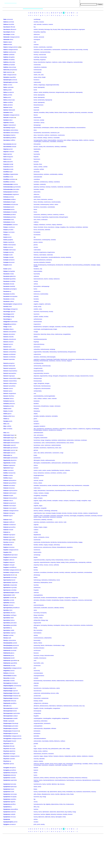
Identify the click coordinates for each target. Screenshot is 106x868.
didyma (11, 329)
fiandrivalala (57, 359)
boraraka (64, 513)
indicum (12, 398)
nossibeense (12, 525)
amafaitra (36, 516)
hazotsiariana (37, 443)
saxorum (13, 450)
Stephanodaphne (8, 686)
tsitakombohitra (61, 681)
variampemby (82, 562)
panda (67, 92)
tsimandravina (50, 147)
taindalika (36, 416)
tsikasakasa (37, 411)
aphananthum (13, 480)
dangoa (40, 749)
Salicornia (6, 70)
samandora (84, 112)
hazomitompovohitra (60, 490)
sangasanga (42, 85)
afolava (36, 85)
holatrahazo (42, 225)
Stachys (6, 635)
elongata (13, 202)
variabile (15, 718)
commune (15, 225)
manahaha (58, 327)
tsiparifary (43, 32)
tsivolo (58, 580)
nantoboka (54, 440)
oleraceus (11, 542)
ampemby (48, 560)
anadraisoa (37, 359)
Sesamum (6, 398)
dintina (42, 778)
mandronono (37, 291)
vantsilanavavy (44, 182)
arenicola (15, 80)
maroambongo (78, 764)
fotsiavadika (46, 352)
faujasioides (12, 359)
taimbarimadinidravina (40, 260)
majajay (80, 542)
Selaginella (7, 322)
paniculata (15, 82)
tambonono (57, 279)
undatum (15, 716)
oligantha (13, 802)
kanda (35, 87)
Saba (5, 19)
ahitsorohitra (37, 192)
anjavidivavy (37, 721)
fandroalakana (37, 633)
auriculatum (12, 485)
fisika (59, 29)
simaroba (90, 112)
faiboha (36, 643)
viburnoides (16, 189)
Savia (5, 154)
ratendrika (42, 759)
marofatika (85, 764)
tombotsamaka (38, 70)
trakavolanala (37, 117)
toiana (67, 625)
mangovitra (74, 600)
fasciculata (13, 784)
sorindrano (53, 473)
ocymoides (14, 588)
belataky (36, 701)
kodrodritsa (41, 615)
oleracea (12, 603)
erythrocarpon (13, 493)
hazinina (36, 809)
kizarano (70, 814)
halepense (12, 562)
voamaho (54, 398)
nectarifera (13, 799)
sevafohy (36, 22)
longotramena (43, 252)
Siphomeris (7, 468)
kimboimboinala (44, 361)
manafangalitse (47, 718)
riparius (10, 391)
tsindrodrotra (77, 625)
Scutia (5, 269)
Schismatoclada (8, 184)
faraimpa (48, 187)
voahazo (45, 398)
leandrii (13, 658)
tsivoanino (46, 373)
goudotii (9, 90)
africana (13, 32)
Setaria (5, 409)
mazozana (36, 120)
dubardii (17, 593)
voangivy (47, 493)
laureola (9, 159)
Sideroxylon (7, 435)
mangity (36, 332)
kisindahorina (48, 429)
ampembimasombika (39, 560)
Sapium (6, 125)
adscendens (12, 334)
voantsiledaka (51, 207)
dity (35, 237)
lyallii (10, 638)
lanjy (47, 620)
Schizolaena (7, 199)
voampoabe (86, 485)
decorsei (14, 144)
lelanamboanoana (38, 105)
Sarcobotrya (7, 128)
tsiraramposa (43, 658)
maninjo (51, 279)
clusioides (13, 778)
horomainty (37, 613)
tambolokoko (14, 458)
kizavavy (62, 784)
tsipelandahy (37, 149)
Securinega (7, 309)
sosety (35, 306)
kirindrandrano (38, 240)
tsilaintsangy (75, 140)
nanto (43, 443)
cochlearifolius (12, 352)
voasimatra (49, 47)
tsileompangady (51, 357)
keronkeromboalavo (39, 648)
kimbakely (71, 778)
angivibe (36, 501)
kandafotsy (46, 92)
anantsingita (37, 329)
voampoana (72, 501)
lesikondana (44, 721)
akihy (35, 794)
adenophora (12, 768)
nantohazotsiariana (50, 443)
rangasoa (69, 361)
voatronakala (37, 250)
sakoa (35, 610)
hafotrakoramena (68, 706)
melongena (12, 513)
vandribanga (37, 19)
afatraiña (36, 112)
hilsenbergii (15, 723)
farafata (41, 545)
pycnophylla (12, 65)
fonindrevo (37, 80)
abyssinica (14, 460)
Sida (5, 424)
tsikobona (62, 128)
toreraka (49, 501)
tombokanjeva (46, 128)
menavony (81, 600)
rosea (12, 220)
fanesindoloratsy (38, 681)
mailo (65, 522)
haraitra (42, 189)
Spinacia (6, 605)
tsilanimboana (37, 754)
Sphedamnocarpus (9, 593)
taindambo (48, 416)
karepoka (36, 162)
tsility (57, 693)
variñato (40, 167)
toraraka (75, 513)
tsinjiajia (36, 266)
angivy (35, 490)
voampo (61, 501)
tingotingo (36, 342)
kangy (42, 440)
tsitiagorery (70, 62)
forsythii (11, 496)
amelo (41, 516)
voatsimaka (50, 255)
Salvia (5, 85)
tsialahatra (36, 52)
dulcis (10, 265)
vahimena (36, 276)
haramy (36, 792)
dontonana (52, 778)
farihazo (51, 756)
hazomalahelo (37, 72)
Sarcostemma (7, 144)
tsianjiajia (93, 265)
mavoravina (40, 135)
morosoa (64, 361)
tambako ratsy (70, 485)
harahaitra (36, 184)
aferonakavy (37, 257)
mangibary (63, 227)
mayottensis (11, 242)
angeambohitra (38, 352)
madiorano (55, 62)
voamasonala (42, 55)
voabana (85, 513)
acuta (8, 424)
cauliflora (13, 199)
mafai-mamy (37, 488)
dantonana (37, 778)
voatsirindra (80, 572)
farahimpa (42, 187)
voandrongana (38, 142)
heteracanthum (13, 498)
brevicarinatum (13, 557)
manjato (52, 406)
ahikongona (37, 625)
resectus (11, 388)
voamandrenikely (78, 62)
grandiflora (13, 138)
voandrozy (56, 215)
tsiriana (72, 443)
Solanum (6, 480)
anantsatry (94, 516)
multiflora (13, 140)
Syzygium (6, 824)
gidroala (36, 450)
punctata (11, 406)
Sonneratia (6, 545)
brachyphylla (11, 271)
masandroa (37, 50)
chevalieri (10, 411)
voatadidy (36, 152)
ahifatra (36, 337)
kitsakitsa (36, 404)
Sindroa (6, 465)
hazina (35, 773)
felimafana (43, 600)
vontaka (36, 532)
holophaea (16, 696)
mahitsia (36, 618)
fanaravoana (37, 406)
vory (35, 746)
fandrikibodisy (55, 470)
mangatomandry (38, 368)
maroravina (60, 140)
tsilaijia (68, 749)
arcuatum (16, 708)
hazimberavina (38, 784)
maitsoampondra (38, 728)
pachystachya (13, 70)
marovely (36, 759)
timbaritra (48, 262)
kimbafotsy (65, 778)
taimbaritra (42, 262)
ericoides (12, 678)
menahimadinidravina (54, 257)
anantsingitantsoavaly (47, 329)
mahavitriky (37, 349)
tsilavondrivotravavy (39, 344)
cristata (12, 274)
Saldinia (6, 52)
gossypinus (11, 363)
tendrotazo (84, 440)
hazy (49, 749)
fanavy (35, 62)
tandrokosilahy (44, 294)
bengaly (54, 513)
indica (11, 112)
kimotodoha (68, 600)
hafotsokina (45, 580)
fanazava (36, 653)
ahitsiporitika (37, 620)
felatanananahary (38, 174)
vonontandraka (88, 572)
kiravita (43, 460)
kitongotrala (41, 383)
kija (48, 792)
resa (35, 393)
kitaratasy (50, 625)
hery (73, 490)
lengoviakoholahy (38, 373)
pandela (36, 744)
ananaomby (37, 645)
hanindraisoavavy (46, 386)
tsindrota (83, 625)
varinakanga (37, 555)
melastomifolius (13, 378)
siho (39, 75)
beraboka (36, 299)
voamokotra (45, 765)
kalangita (52, 327)
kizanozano (52, 92)
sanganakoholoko (38, 723)
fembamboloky (59, 560)
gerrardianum (14, 448)
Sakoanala (6, 37)
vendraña (53, 240)
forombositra (37, 235)
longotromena (51, 252)
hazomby (11, 252)
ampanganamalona (39, 676)
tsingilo (44, 77)
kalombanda (37, 598)
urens (8, 433)
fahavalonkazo (42, 490)
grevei (12, 655)
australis (15, 643)
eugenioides (14, 780)
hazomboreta (41, 62)
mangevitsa (68, 598)
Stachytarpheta (8, 643)
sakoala (36, 37)
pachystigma (13, 289)
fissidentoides (14, 322)
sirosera (36, 247)
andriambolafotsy (45, 693)
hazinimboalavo (71, 780)
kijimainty (53, 814)
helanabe (40, 138)
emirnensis (11, 673)
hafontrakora (52, 706)
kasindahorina (40, 429)
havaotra (62, 470)
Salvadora (6, 77)
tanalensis (13, 812)
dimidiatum (15, 683)
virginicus (13, 633)
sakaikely (44, 520)
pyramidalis (14, 625)
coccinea (10, 85)
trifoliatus (12, 123)
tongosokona (37, 324)
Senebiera (6, 329)
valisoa (36, 167)
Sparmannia (7, 575)
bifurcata (12, 746)
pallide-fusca (11, 416)
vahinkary (57, 147)
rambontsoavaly (45, 349)
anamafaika (47, 516)
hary (64, 764)
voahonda (67, 572)
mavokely (64, 327)
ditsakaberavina (46, 794)
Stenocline (6, 678)
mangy (44, 797)
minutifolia (13, 281)
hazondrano (51, 227)
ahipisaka (36, 683)
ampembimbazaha (45, 562)
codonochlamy (14, 130)
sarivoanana (40, 435)
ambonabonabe (38, 177)
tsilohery (77, 490)
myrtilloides (11, 55)
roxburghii (12, 565)
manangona (37, 39)
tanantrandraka (38, 322)
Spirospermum (8, 608)
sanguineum (16, 194)
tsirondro (56, 572)
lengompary (68, 29)
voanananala (43, 57)
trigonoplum (12, 535)
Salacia (5, 42)
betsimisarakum (15, 443)
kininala (41, 708)
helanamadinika (52, 140)
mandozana (54, 133)
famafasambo (60, 265)
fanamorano (37, 159)
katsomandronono (39, 279)
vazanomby (37, 671)
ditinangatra (37, 460)
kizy (38, 807)
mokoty (100, 764)
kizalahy (65, 814)
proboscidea (12, 62)
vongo (62, 453)
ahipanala (36, 376)
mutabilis (15, 648)
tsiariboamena (78, 485)
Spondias (6, 610)
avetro (40, 470)
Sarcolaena (7, 130)
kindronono (37, 294)
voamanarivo (56, 453)
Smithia (6, 473)
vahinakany (45, 703)
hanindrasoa (89, 359)
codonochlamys (14, 133)
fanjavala (36, 157)
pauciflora (13, 804)
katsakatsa (37, 401)
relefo (64, 749)
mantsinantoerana (39, 638)
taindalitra (42, 416)
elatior (12, 618)
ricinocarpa (14, 577)
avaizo (56, 522)
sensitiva (11, 475)
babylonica (9, 72)
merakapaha (57, 625)
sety (41, 269)
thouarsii (14, 741)
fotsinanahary (53, 352)
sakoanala (41, 37)
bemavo (36, 147)
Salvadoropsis (8, 80)
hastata (10, 107)
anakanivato (37, 693)
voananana (53, 517)
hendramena (37, 520)
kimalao (43, 598)
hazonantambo (46, 133)
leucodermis (11, 92)
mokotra (96, 764)
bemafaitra (42, 112)
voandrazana (53, 135)
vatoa (40, 309)
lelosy (53, 334)
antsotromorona (38, 547)
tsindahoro (37, 424)
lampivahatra (44, 257)
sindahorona (82, 429)
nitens (11, 520)
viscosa (13, 222)
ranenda (36, 480)
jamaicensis (16, 645)
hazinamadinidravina (49, 780)
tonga (63, 645)
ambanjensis (14, 773)
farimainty (41, 29)
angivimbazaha (38, 513)
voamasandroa (47, 50)
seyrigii (12, 317)
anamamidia (60, 516)
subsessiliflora (14, 809)
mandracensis (12, 52)
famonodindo (37, 286)
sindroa (36, 465)
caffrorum (12, 560)
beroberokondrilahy (72, 542)
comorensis (10, 19)
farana (35, 227)
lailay (62, 29)
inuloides (12, 681)
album (11, 120)
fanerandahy (37, 640)
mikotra (91, 764)
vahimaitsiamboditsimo (40, 738)
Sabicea (6, 22)
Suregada (6, 768)
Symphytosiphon (8, 822)
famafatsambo (68, 265)
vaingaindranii (12, 393)
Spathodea (6, 585)
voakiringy (36, 57)
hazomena (37, 312)
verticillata (14, 590)
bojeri (11, 172)
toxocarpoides (14, 296)
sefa (35, 24)
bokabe (41, 701)
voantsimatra (42, 47)
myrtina (9, 269)
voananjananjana (38, 673)
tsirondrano (50, 572)
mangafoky (71, 112)
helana (45, 140)
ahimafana (37, 600)
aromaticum (13, 824)
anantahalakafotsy (39, 396)
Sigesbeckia (7, 460)
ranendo (41, 480)
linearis (12, 789)
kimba (60, 778)
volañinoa (45, 751)
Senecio (6, 332)
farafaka (52, 112)
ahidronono (37, 34)
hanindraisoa (71, 359)
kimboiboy (36, 361)
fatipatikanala (37, 535)
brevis (14, 688)
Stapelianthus (7, 668)
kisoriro (46, 279)
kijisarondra (53, 812)
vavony (36, 802)
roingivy (36, 493)
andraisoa (43, 359)
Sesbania (6, 401)
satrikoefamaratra (38, 433)
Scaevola (6, 164)
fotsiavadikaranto (62, 547)
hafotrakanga (37, 580)
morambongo (37, 765)
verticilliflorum (13, 567)
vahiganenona (37, 703)
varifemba (72, 560)
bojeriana (9, 154)
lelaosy (49, 334)
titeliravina (57, 741)
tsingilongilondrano (39, 475)
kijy (57, 778)
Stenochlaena (7, 676)
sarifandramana (38, 319)
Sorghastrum (7, 555)
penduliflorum (16, 608)
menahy (63, 257)
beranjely (59, 513)
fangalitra (36, 708)
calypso (10, 42)
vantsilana (46, 174)
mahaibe (36, 678)
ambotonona (37, 588)
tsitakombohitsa (70, 681)
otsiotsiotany (43, 357)
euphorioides (16, 713)
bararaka (36, 164)
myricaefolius (12, 386)
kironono (53, 693)
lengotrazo (43, 60)
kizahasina (79, 792)
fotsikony (36, 255)
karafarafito (44, 608)
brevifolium (15, 192)
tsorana (91, 376)
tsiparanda (72, 92)
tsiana (71, 625)
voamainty (49, 520)
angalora (36, 304)
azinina (36, 819)
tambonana (52, 688)
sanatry (41, 147)
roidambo (67, 470)
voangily (78, 501)
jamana (36, 242)
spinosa (12, 764)
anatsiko (36, 309)
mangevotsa (75, 598)
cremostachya (17, 686)
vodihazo (63, 741)
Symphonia (7, 773)
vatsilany (60, 174)
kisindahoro (56, 429)
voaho (49, 398)
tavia (65, 140)
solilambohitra (48, 638)
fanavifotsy (37, 60)
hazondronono (38, 688)
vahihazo (41, 511)
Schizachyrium (8, 192)
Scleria (5, 237)
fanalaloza (36, 269)
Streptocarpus (7, 723)
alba (11, 545)
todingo (45, 138)
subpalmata (14, 582)
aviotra (44, 470)
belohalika (36, 736)
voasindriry (73, 572)
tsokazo (52, 204)
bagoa (35, 749)
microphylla (14, 212)
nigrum (11, 516)
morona (51, 565)
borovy (56, 764)
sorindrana (37, 572)
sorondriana (43, 572)
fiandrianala (49, 359)
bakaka (36, 557)
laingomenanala (60, 92)
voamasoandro (56, 50)
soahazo (36, 686)
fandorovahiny (37, 552)
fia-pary (55, 29)
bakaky (63, 562)
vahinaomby (54, 511)
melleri (13, 595)
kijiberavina (41, 817)
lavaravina (51, 608)
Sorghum (6, 557)
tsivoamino (45, 754)
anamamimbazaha (39, 605)
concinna (15, 184)
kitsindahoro (63, 429)
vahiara (40, 483)
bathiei (10, 409)
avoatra (49, 470)
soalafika (36, 658)
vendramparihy (46, 240)
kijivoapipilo (59, 817)
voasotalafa (56, 138)
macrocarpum (13, 508)
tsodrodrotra (89, 625)
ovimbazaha (41, 537)
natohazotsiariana (61, 443)
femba (53, 560)
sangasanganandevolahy (52, 85)
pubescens (12, 404)
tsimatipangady (38, 430)
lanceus (12, 671)
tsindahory (59, 430)
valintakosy (44, 215)
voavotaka (65, 765)
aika (35, 429)
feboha (40, 643)
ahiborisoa (36, 194)
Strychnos (6, 744)
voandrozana (61, 135)
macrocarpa (14, 794)
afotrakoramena (44, 706)
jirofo (35, 824)
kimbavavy (84, 778)
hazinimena (79, 780)
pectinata (11, 197)
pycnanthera (13, 770)
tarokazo (36, 468)
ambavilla (11, 337)
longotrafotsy (45, 217)
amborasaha (37, 608)
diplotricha (12, 751)
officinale (13, 27)
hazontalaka (45, 741)
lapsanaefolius (12, 373)
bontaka (47, 764)
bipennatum (14, 555)
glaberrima (13, 276)
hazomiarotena (50, 490)
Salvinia (6, 107)
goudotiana (13, 324)
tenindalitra (55, 416)
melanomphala (12, 245)
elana (35, 130)
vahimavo (36, 593)
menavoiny (77, 112)
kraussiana (11, 470)
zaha (35, 660)
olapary (54, 225)
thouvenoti (12, 262)
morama (46, 565)
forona (46, 227)
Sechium (6, 306)
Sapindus (6, 123)
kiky (35, 630)
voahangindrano (38, 726)
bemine (61, 522)
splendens (10, 105)
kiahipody (36, 409)
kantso (35, 289)
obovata (12, 284)
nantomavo (48, 445)
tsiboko (52, 128)
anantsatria (87, 516)
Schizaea (6, 197)
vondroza (62, 215)
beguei (12, 435)
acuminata (11, 22)
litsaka (35, 789)
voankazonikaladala (70, 128)
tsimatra (36, 47)
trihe (44, 147)
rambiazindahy (38, 391)
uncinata (12, 299)
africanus (13, 613)
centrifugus (13, 615)
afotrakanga (37, 575)
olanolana (36, 357)
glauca (10, 414)
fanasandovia (43, 485)
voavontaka (58, 765)
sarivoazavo (37, 347)
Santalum (6, 120)
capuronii (13, 312)
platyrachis (10, 162)
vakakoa (79, 756)
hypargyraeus (12, 368)
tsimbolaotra (47, 723)
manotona (36, 107)
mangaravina (37, 388)
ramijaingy (52, 349)
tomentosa (12, 547)
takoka (42, 453)
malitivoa (36, 222)
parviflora (13, 215)
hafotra (36, 577)
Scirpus (6, 227)
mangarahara (56, 708)
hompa (42, 655)
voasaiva (41, 22)
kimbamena (78, 778)
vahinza (36, 284)
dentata (10, 45)
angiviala (36, 525)
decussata (12, 749)
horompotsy (43, 613)
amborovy (36, 764)
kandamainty (41, 100)
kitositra (54, 681)
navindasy (72, 227)
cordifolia (9, 426)
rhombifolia (9, 429)
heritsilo (69, 490)
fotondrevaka (37, 217)
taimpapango (37, 125)
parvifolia (10, 95)
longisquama (12, 465)
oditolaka (56, 608)
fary (35, 27)
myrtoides (12, 759)
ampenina (36, 756)
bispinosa (12, 401)
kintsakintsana (45, 406)
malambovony (51, 448)
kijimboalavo (46, 812)
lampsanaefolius (13, 371)
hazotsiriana (37, 440)
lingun (12, 468)
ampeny (41, 761)
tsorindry (62, 572)
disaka (35, 787)
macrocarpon (12, 506)
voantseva (45, 24)
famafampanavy (42, 265)
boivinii (10, 237)
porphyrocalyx (11, 100)
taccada (11, 169)
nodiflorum (12, 522)
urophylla (13, 814)
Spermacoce (7, 588)
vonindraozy (60, 142)
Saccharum (7, 27)
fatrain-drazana (63, 112)
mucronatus (11, 232)
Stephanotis (7, 701)
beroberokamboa (62, 542)
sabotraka (85, 227)
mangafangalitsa (56, 718)
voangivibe (84, 501)
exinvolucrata (14, 204)
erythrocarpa (12, 250)
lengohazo (48, 62)
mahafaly (36, 301)
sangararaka (70, 327)
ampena (36, 761)
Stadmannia (7, 650)
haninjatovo (46, 327)
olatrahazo (59, 225)
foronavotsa (41, 230)
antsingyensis (14, 309)
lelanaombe (37, 334)
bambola (36, 421)
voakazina (36, 782)
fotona (39, 199)
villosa (11, 39)
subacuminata (12, 67)
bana (44, 513)
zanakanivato (37, 696)
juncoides (11, 230)
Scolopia (6, 250)
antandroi (11, 342)
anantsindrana (50, 522)
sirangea (77, 376)
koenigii (11, 164)
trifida (10, 552)
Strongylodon (7, 738)
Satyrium (6, 149)
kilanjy (35, 615)
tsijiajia (98, 265)
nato (35, 435)
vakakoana (85, 756)
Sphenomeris (7, 595)
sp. (9, 235)
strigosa (13, 128)
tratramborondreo (49, 655)
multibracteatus (13, 383)
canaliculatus (12, 349)
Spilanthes (6, 598)
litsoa (40, 164)
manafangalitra (48, 708)
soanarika (36, 169)
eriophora (13, 135)
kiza (74, 792)
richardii (11, 530)
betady (35, 751)
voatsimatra (72, 50)
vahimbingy (47, 511)
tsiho (42, 75)
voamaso (36, 45)
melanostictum (12, 125)
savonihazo (37, 123)
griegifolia (10, 240)
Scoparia (6, 265)
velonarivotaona (79, 681)
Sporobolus (7, 613)
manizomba (37, 215)
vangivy (45, 527)
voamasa (91, 140)
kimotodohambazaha (51, 598)
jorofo (38, 824)
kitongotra (56, 376)
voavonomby (79, 50)
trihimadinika (37, 144)
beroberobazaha (45, 542)
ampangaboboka (38, 595)
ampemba (36, 562)
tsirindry (36, 570)
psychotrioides (17, 187)
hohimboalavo (57, 645)
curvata (12, 34)
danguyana (10, 157)
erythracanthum (13, 490)
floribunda (13, 701)
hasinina (36, 780)
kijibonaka (63, 794)
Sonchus (6, 540)
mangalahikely (67, 334)
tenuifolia (12, 294)
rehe (35, 42)
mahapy (57, 227)
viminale (14, 147)
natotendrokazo (62, 440)
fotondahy (40, 202)
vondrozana (44, 220)
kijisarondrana (55, 804)
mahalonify (43, 184)
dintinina (47, 778)
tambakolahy (62, 485)
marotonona (37, 550)
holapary (36, 225)
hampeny (56, 756)
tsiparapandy (41, 87)
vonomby (85, 50)
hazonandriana (47, 681)
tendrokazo (77, 440)
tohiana (63, 625)
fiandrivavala (64, 359)
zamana (40, 242)
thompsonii (15, 731)
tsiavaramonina (84, 376)
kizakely (69, 812)
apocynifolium (13, 483)
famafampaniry (51, 265)
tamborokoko (44, 438)
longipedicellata (14, 174)
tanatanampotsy (45, 204)
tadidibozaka (37, 197)
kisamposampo (38, 378)
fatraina (56, 112)
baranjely (48, 513)
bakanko (42, 764)
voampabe (55, 501)
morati (11, 177)
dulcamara (12, 488)
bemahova (37, 207)
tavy (84, 706)
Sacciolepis (7, 32)
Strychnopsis (7, 741)
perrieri (9, 97)
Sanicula (6, 117)
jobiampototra (55, 749)
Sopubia (6, 550)
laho (35, 603)
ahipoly (36, 414)
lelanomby (43, 334)
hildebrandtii (12, 110)
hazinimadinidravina (60, 780)
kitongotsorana (72, 352)
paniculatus (14, 623)
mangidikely (37, 496)
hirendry (36, 55)
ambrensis (13, 775)
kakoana (61, 756)
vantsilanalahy (54, 174)
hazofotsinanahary (62, 352)
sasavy (36, 77)
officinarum (13, 29)
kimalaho (49, 600)
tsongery (51, 545)
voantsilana (37, 179)
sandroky (69, 429)
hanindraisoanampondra (40, 339)
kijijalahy (48, 804)
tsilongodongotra (63, 217)
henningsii (12, 754)
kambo (35, 537)
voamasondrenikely (45, 52)
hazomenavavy (44, 312)
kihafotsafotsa (52, 580)
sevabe (49, 485)
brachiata (11, 635)
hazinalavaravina (38, 804)
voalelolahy (63, 147)
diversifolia (11, 24)
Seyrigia (6, 421)
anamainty (53, 516)
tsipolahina (70, 547)
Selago (5, 327)
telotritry (62, 608)
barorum (11, 344)
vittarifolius (11, 396)
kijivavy (60, 792)
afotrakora (36, 706)
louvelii (11, 255)
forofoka (46, 317)
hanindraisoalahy (80, 359)
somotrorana (37, 650)
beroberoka (54, 542)
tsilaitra (64, 62)
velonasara (57, 406)
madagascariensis (15, 37)
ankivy (45, 501)
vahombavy (57, 545)
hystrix (13, 207)
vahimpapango (45, 286)
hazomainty (37, 154)
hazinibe (49, 784)
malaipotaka (68, 756)
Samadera (6, 112)
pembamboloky (74, 562)
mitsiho (36, 75)
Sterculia (6, 706)
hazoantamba (37, 133)
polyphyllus (15, 728)
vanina (65, 473)
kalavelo (36, 768)
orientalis (11, 257)
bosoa (35, 473)
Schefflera (6, 172)
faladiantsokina (38, 327)
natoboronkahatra (56, 445)
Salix (5, 72)
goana (35, 419)
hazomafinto (37, 663)
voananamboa (68, 187)
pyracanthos (12, 527)
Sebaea (6, 271)
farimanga (47, 29)
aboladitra (36, 448)
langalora (42, 304)
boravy (52, 764)
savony (42, 123)
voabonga (36, 503)
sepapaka (36, 426)
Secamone (6, 274)
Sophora (6, 547)
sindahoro (75, 429)
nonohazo (49, 225)
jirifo (35, 668)
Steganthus (7, 671)
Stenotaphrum (7, 683)
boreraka (70, 513)
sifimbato (54, 728)
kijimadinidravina (87, 780)
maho (35, 398)
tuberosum (12, 537)
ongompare (82, 29)
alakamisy (36, 187)
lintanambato (37, 698)
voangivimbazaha (93, 513)
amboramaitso (37, 741)
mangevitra (61, 598)
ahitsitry (36, 635)
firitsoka (54, 547)
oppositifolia (14, 660)
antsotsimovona (47, 547)
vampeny (91, 756)
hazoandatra (43, 207)
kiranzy (36, 483)
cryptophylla (11, 721)
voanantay (59, 517)
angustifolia (13, 77)
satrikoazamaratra (50, 460)
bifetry (47, 112)
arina (35, 199)
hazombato (37, 204)
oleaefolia (12, 286)
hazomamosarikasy (78, 265)
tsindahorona (52, 430)
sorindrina (59, 473)
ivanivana (47, 473)
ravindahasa (79, 227)
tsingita (55, 329)
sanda (60, 62)
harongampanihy (38, 140)
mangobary (37, 438)
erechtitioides (12, 354)
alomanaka (37, 172)
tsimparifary (37, 32)
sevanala (39, 24)
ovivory (47, 537)
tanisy (40, 77)
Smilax (5, 470)
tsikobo (56, 128)
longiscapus (12, 376)
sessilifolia (10, 102)
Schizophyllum (8, 225)
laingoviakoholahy (38, 371)
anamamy (66, 516)
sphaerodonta (12, 640)
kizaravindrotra (96, 780)
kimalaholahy (55, 600)
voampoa (41, 493)
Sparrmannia (7, 580)
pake (60, 749)
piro (58, 133)
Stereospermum (8, 708)
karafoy (43, 824)
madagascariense (14, 511)
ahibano (36, 92)
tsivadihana (75, 463)
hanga (40, 517)
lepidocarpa (13, 787)
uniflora (12, 301)
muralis (10, 327)
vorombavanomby (38, 363)
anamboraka (37, 540)
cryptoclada (10, 87)
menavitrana (71, 376)
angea (35, 383)
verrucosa (13, 817)
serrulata (13, 666)
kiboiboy (95, 359)
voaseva (51, 24)
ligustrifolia (13, 279)
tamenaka (76, 706)
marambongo (70, 764)
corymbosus (11, 227)
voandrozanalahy (56, 202)
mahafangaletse (38, 718)
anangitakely (80, 516)
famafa (36, 265)
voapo (89, 501)
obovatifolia (11, 60)
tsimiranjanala (37, 711)
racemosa (10, 247)
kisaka (35, 455)
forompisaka (37, 232)
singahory (88, 429)
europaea (11, 117)
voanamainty (45, 517)
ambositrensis (12, 339)
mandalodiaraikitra (46, 463)
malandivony (37, 67)
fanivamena (41, 473)
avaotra (36, 470)
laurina (13, 209)
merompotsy (45, 688)
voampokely (44, 496)
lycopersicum (12, 503)
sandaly (42, 120)
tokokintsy (68, 257)
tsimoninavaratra (46, 388)
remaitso (36, 822)
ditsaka (39, 794)
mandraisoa (52, 361)
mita (67, 227)
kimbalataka (69, 792)
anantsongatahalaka (50, 396)
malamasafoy (37, 82)
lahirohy (36, 511)
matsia (41, 618)
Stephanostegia (8, 688)
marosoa (58, 361)
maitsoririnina (37, 354)
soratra (40, 751)
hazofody (36, 585)
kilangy (43, 620)
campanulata (13, 585)
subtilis (12, 630)
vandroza (47, 135)
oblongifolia (11, 57)
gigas (10, 540)
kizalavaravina (70, 804)
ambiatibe (36, 485)
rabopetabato (47, 728)
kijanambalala (37, 128)
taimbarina (12, 260)
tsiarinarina (44, 199)
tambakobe (55, 485)
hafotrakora (60, 706)
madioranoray (58, 334)
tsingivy (40, 527)
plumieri (11, 167)
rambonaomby (37, 366)
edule (10, 306)
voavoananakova (81, 128)
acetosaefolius (12, 332)
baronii (12, 744)
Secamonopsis (8, 304)
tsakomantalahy (38, 271)
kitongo (50, 376)
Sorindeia (6, 570)
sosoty (40, 306)
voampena (51, 765)
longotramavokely (54, 217)
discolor (13, 575)
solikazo (40, 398)
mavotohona (75, 29)
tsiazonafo (36, 110)
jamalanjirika (87, 265)
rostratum (12, 152)
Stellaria (6, 673)
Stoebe (5, 721)
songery (46, 545)
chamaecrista (12, 473)
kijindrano (54, 784)
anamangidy (73, 516)
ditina (35, 807)
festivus (13, 620)
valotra (56, 204)
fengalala (36, 590)
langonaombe (37, 623)
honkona (66, 560)
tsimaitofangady (96, 429)
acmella (12, 598)
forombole (40, 227)
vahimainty (48, 304)
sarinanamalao (88, 600)
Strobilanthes (7, 736)
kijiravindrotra (54, 792)
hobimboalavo (49, 645)
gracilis (10, 421)
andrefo (36, 29)
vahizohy (36, 296)
